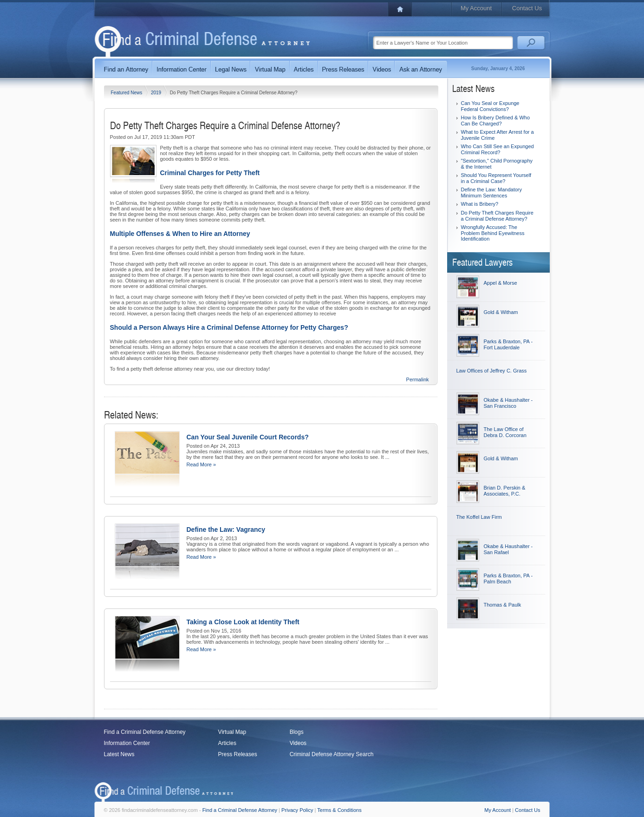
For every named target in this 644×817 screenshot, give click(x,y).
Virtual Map (232, 732)
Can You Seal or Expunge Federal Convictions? (490, 106)
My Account (476, 8)
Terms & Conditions (339, 810)
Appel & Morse (501, 283)
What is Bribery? (480, 204)
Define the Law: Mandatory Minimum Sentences (491, 193)
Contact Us (527, 8)
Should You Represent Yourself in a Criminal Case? (496, 178)
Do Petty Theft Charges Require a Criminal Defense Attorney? (497, 216)
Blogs (297, 732)
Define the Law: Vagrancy (226, 529)
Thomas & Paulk (503, 605)
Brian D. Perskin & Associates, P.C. (505, 491)
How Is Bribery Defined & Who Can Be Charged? (496, 121)
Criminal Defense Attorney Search (332, 754)
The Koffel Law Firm (479, 517)
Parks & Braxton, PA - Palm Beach (508, 578)
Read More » (202, 464)
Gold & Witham (501, 312)
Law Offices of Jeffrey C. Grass (492, 371)
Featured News (127, 93)
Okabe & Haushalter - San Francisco (508, 403)
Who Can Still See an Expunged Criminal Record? (498, 149)
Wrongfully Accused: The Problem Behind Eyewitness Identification (493, 233)
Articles (227, 743)
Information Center (127, 743)
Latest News (119, 754)
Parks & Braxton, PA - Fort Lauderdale (508, 344)
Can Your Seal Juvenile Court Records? (248, 437)
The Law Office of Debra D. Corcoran (505, 432)
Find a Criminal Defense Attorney (145, 732)
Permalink (418, 379)
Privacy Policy (297, 810)
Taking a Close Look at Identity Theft (243, 622)
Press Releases (238, 754)
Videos (298, 743)
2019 (157, 93)
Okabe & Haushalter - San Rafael (508, 549)
